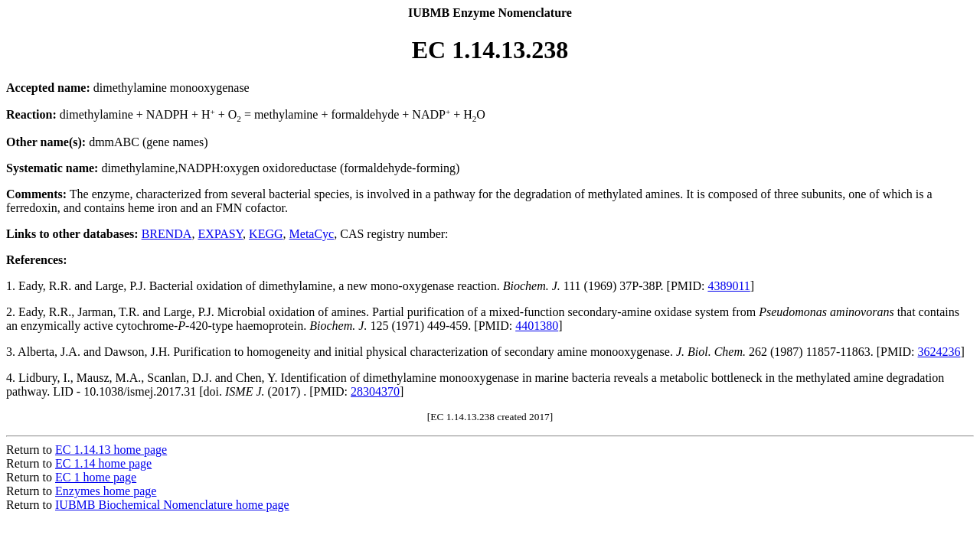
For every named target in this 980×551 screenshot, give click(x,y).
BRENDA (167, 234)
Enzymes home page (106, 491)
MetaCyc (312, 234)
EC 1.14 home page (103, 463)
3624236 (939, 352)
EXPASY (220, 234)
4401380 (537, 326)
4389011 (728, 286)
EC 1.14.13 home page (111, 450)
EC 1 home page (96, 477)
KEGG (266, 234)
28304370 (375, 391)
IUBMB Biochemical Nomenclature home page (172, 505)
